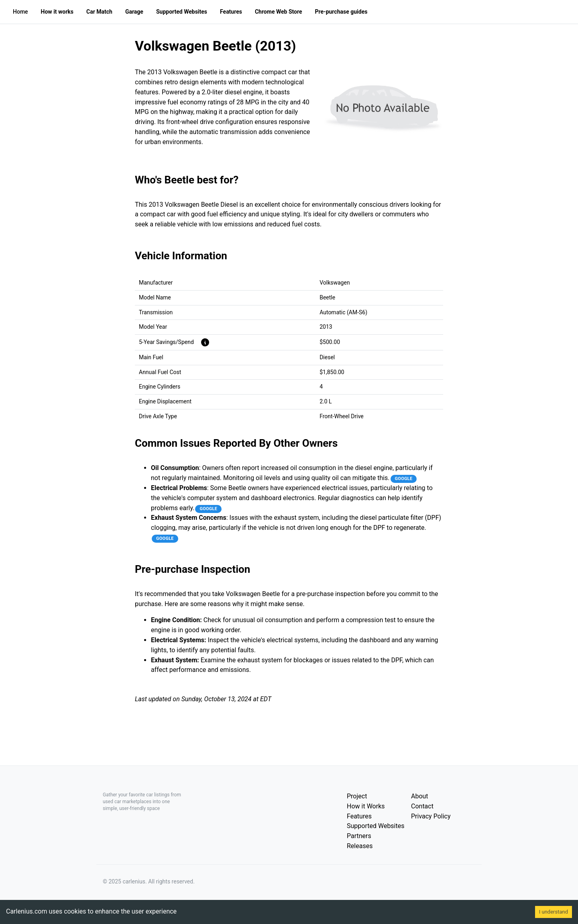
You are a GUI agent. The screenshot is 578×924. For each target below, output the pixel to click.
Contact (422, 806)
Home (20, 12)
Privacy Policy (431, 816)
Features (359, 816)
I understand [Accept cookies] (554, 912)
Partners (359, 836)
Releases (360, 846)
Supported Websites (375, 826)
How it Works (366, 806)
